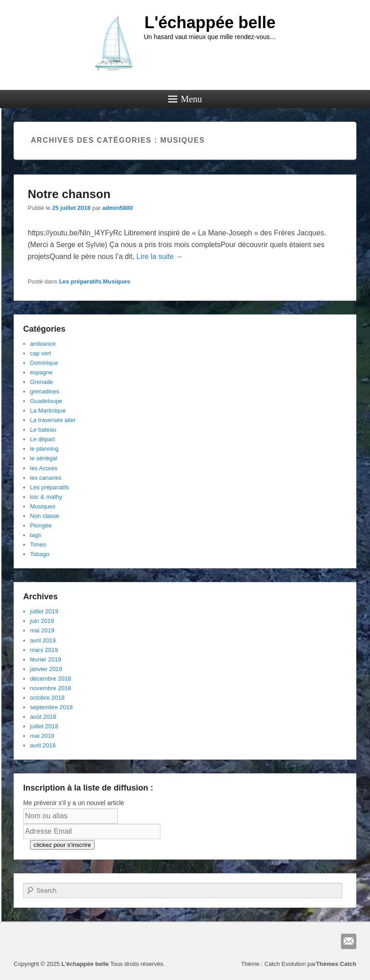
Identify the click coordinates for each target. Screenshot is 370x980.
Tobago (40, 554)
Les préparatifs (80, 281)
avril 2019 (43, 640)
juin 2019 (42, 621)
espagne (41, 372)
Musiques (117, 281)
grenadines (45, 391)
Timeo (38, 545)
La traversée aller (53, 420)
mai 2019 (42, 630)
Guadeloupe (46, 401)
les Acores (44, 468)
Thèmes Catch (336, 964)
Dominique (44, 363)
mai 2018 (42, 736)
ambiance (43, 344)
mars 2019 (44, 650)
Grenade (42, 382)
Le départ (42, 439)
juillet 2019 (44, 611)
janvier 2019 (46, 669)
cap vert (40, 353)
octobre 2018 (47, 698)
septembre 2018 (51, 707)
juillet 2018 (44, 726)
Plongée (41, 525)
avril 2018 (43, 745)
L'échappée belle (210, 22)
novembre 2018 (50, 688)
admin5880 (117, 208)
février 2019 (46, 659)
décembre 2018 (50, 679)
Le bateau (43, 430)
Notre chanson (69, 194)
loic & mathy (46, 497)
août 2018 (43, 717)
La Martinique (48, 410)
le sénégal (43, 458)
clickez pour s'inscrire (62, 845)
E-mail (349, 941)
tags (36, 535)
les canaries (46, 478)
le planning (44, 449)
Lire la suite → (160, 256)
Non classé (45, 516)
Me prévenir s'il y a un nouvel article (74, 803)
